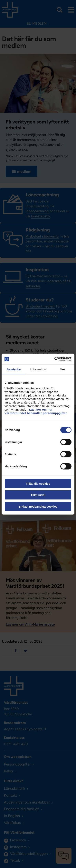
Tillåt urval (38, 495)
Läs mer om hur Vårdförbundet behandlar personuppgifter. (36, 411)
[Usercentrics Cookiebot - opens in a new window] (55, 359)
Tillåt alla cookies (38, 483)
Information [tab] (38, 369)
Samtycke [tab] (14, 369)
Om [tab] (62, 369)
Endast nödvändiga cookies (38, 506)
